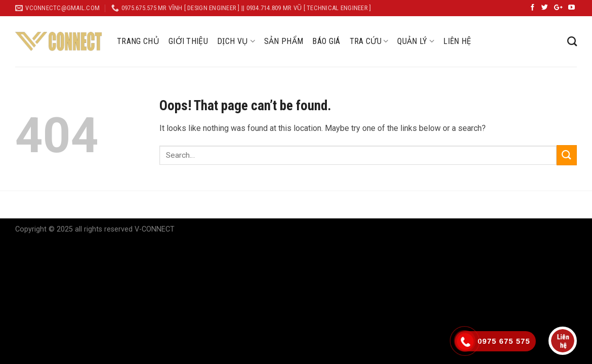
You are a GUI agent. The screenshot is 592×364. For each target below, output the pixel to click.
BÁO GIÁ (326, 41)
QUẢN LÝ (416, 41)
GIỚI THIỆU (188, 41)
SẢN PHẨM (284, 41)
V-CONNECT (155, 229)
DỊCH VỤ (236, 41)
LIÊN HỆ (457, 41)
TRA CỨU (369, 41)
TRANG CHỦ (138, 41)
